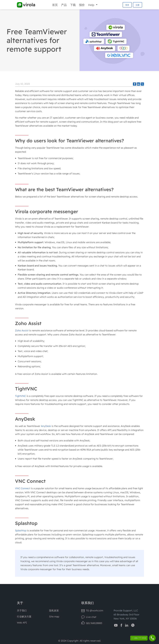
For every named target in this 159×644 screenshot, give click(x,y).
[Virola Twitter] (133, 625)
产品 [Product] (64, 5)
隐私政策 (54, 611)
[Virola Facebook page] (121, 625)
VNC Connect (23, 488)
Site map (54, 617)
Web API (22, 623)
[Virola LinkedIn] (127, 625)
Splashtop (21, 530)
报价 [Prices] (82, 5)
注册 (138, 5)
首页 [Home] (55, 5)
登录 (127, 5)
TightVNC (20, 396)
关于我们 (22, 611)
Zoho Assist (22, 330)
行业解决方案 (24, 617)
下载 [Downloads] (73, 5)
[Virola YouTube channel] (116, 625)
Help (92, 5)
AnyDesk (46, 426)
